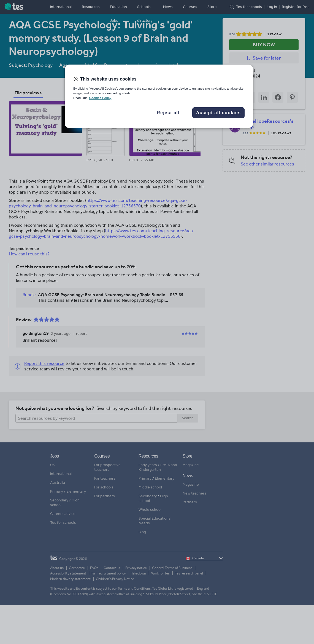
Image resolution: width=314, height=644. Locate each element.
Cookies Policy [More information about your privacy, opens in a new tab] (100, 98)
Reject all (168, 113)
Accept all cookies (218, 113)
